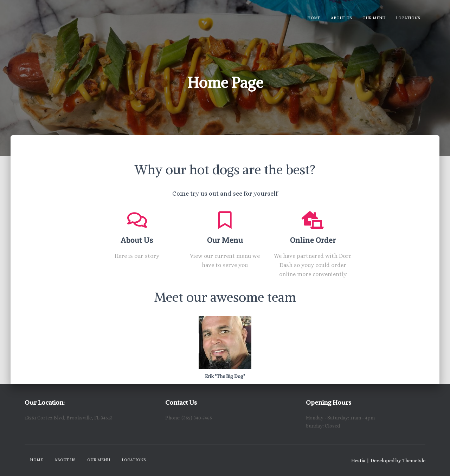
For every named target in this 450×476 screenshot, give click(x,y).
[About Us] (137, 220)
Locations (408, 18)
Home (314, 18)
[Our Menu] (225, 220)
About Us (341, 18)
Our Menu (374, 18)
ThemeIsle (414, 461)
